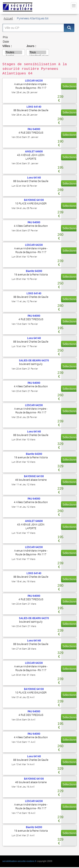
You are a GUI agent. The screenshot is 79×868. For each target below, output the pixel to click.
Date (38, 42)
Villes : (7, 46)
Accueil (8, 18)
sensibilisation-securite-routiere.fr (19, 861)
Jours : (31, 46)
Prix (38, 37)
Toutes (14, 52)
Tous (38, 52)
